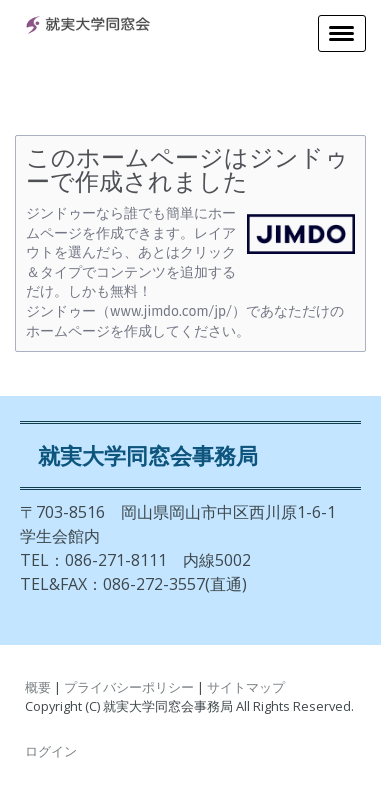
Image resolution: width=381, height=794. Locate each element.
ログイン (51, 751)
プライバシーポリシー (129, 687)
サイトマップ (246, 687)
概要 (38, 687)
